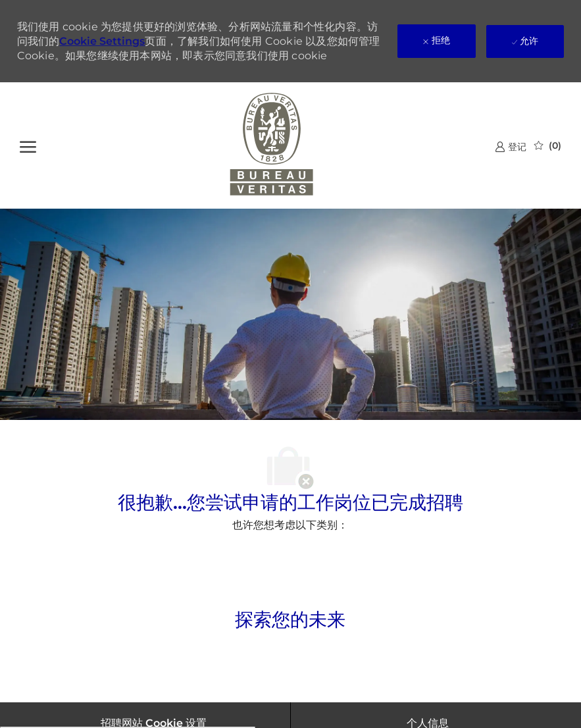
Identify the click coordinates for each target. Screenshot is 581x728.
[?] (28, 145)
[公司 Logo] (272, 145)
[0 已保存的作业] (548, 145)
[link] (511, 146)
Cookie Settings (102, 41)
